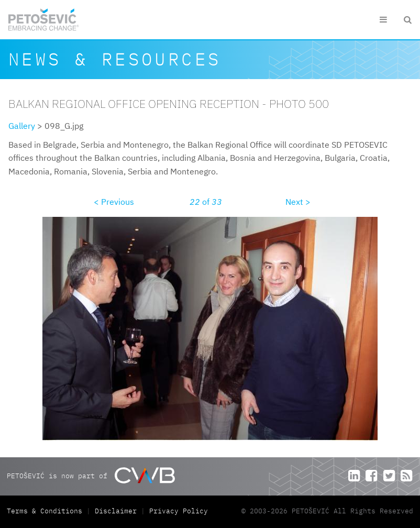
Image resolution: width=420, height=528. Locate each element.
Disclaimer (116, 511)
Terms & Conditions (47, 511)
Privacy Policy (179, 511)
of (206, 202)
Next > (298, 202)
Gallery (22, 126)
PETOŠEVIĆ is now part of (91, 475)
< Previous (114, 202)
